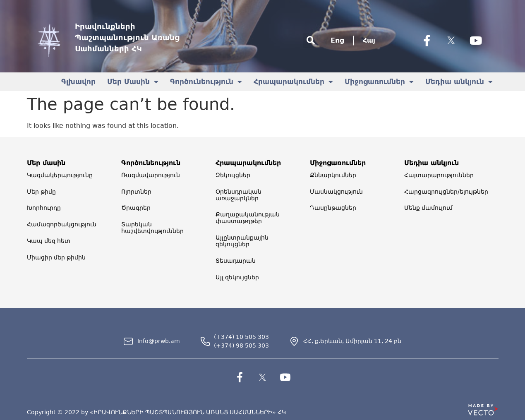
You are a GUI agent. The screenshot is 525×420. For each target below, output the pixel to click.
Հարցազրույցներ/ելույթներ (446, 192)
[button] (310, 40)
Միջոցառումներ (379, 82)
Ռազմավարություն (151, 175)
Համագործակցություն (62, 225)
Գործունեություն (206, 82)
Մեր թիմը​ (41, 192)
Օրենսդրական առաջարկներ (239, 195)
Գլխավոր (78, 82)
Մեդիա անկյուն (459, 82)
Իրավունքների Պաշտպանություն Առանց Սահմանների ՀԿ (127, 37)
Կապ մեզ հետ (49, 241)
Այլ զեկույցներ (237, 278)
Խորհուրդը (44, 208)
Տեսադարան (236, 261)
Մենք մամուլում (428, 208)
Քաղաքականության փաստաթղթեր (248, 218)
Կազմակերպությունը (60, 175)
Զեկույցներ (233, 175)
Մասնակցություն (336, 192)
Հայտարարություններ (439, 175)
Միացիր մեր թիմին (56, 258)
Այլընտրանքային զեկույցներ (242, 241)
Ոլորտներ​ (136, 192)
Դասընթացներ (333, 208)
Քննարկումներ (333, 175)
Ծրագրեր (136, 208)
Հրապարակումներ (293, 82)
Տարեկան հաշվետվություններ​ (152, 228)
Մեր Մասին (133, 82)
